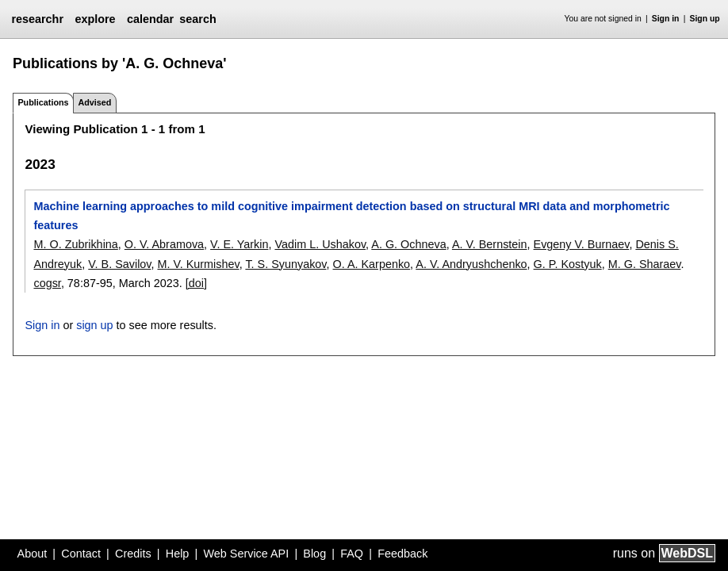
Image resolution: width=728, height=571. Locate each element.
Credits (133, 554)
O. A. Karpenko (372, 264)
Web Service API (246, 554)
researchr (37, 19)
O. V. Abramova (164, 244)
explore (95, 19)
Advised (94, 102)
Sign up (705, 19)
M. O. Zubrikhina (75, 244)
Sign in (666, 19)
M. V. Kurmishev (198, 264)
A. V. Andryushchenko (471, 264)
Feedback (402, 554)
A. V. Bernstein (490, 244)
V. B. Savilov (119, 264)
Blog (314, 554)
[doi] (196, 283)
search (197, 19)
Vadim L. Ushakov (320, 244)
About (33, 554)
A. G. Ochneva (408, 244)
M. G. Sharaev (645, 264)
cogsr (47, 283)
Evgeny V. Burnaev (582, 244)
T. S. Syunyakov (285, 264)
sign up (94, 325)
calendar (150, 19)
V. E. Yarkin (239, 244)
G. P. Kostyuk (568, 264)
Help (178, 554)
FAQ (352, 554)
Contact (81, 554)
